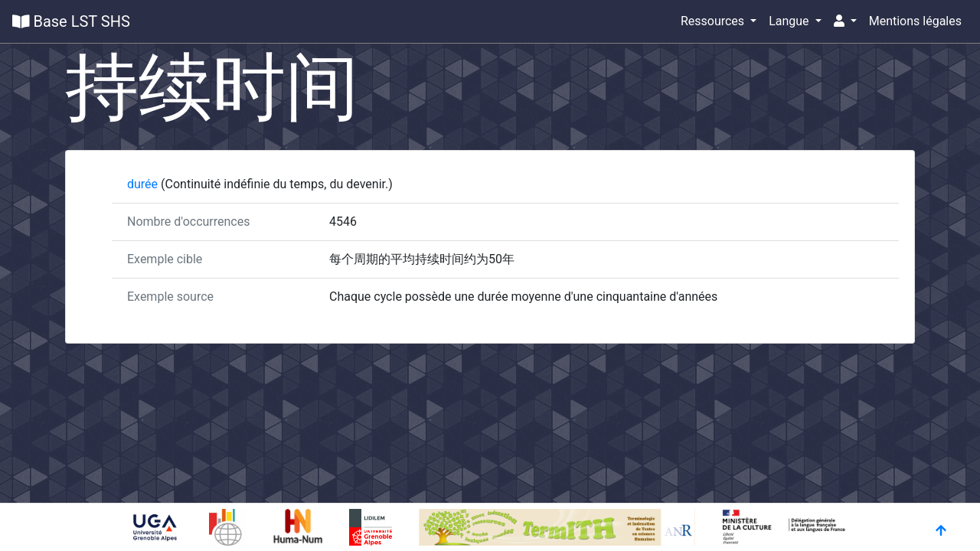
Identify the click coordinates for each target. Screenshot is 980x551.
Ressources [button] (714, 21)
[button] (845, 21)
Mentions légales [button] (915, 21)
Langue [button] (790, 21)
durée (144, 184)
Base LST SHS (71, 21)
